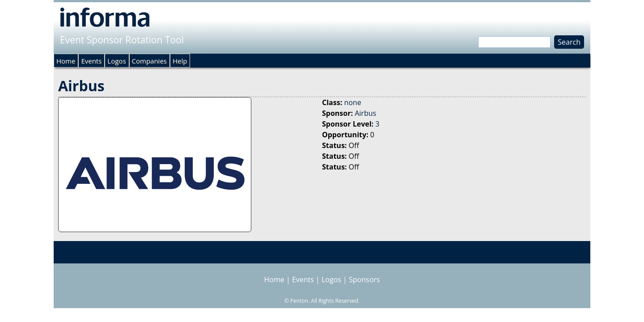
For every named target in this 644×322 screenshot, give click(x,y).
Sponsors (364, 280)
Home (66, 61)
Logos (117, 61)
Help (180, 61)
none (352, 102)
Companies (149, 61)
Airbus (365, 113)
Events (91, 61)
